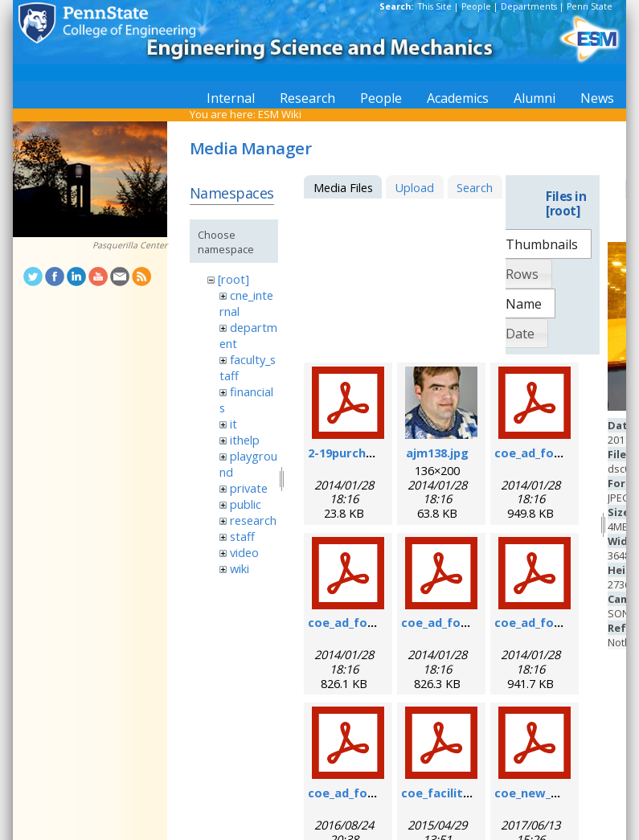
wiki (240, 568)
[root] (233, 279)
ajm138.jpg (437, 453)
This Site (435, 6)
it (233, 424)
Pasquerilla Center (130, 245)
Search (475, 187)
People (476, 6)
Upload (414, 187)
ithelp (245, 440)
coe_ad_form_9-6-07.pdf (378, 622)
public (246, 504)
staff (242, 536)
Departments (529, 6)
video (244, 552)
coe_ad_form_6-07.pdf (559, 453)
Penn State (590, 6)
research (253, 520)
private (249, 488)
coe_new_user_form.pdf (565, 793)
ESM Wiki (280, 114)
